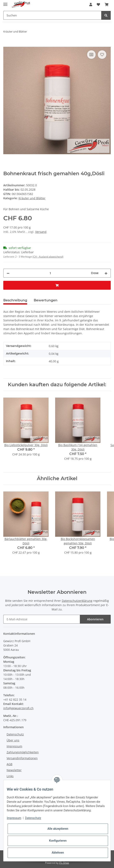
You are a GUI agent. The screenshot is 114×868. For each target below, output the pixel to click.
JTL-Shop (64, 863)
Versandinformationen (22, 758)
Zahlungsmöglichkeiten (23, 752)
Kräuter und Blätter (32, 198)
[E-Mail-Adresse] (42, 619)
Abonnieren (95, 619)
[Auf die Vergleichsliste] (91, 55)
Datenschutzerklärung (77, 601)
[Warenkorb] (107, 5)
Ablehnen (58, 853)
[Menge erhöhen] (106, 273)
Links (10, 776)
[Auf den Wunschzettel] (102, 55)
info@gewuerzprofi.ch (18, 708)
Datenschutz (15, 734)
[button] (91, 5)
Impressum (14, 746)
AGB (9, 764)
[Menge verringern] (8, 273)
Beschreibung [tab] (15, 300)
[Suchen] (52, 15)
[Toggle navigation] (5, 3)
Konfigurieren (58, 841)
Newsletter (14, 770)
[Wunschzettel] (98, 5)
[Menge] (50, 273)
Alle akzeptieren (58, 829)
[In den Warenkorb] (7, 44)
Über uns (13, 740)
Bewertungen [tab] (46, 300)
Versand (41, 232)
